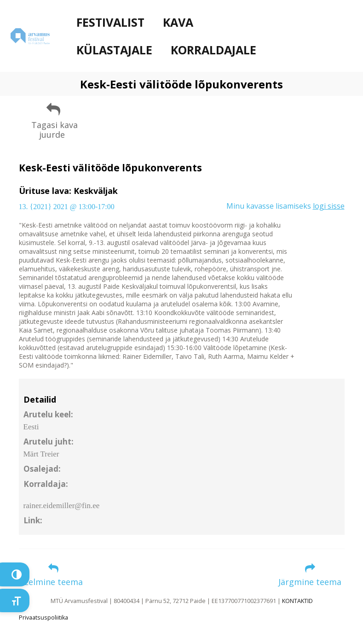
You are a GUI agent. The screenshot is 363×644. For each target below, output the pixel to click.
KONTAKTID (297, 601)
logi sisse (329, 206)
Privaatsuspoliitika (43, 618)
